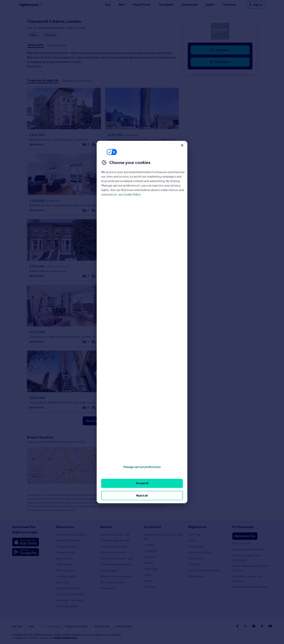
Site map (17, 626)
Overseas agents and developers (246, 558)
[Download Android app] (26, 553)
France (149, 581)
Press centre (197, 546)
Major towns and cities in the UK (163, 537)
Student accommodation (117, 576)
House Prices (142, 5)
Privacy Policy (116, 626)
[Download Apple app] (26, 542)
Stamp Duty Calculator (71, 534)
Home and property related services (250, 568)
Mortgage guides (68, 606)
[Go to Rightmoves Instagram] (254, 626)
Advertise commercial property (247, 579)
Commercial (189, 5)
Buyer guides (65, 558)
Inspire (210, 5)
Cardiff (149, 563)
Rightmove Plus (245, 536)
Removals (63, 582)
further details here (65, 638)
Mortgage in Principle (70, 594)
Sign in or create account (205, 570)
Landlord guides (67, 576)
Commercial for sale (113, 546)
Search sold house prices (117, 564)
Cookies (46, 626)
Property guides (67, 546)
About (192, 540)
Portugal (150, 587)
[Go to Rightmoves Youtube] (270, 626)
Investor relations (200, 552)
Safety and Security (68, 626)
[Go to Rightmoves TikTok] (262, 626)
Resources (65, 527)
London (149, 545)
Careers (194, 564)
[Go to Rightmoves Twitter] (246, 626)
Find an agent (109, 570)
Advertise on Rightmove (248, 549)
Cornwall (150, 551)
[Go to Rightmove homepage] (31, 5)
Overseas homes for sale (117, 558)
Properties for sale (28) (43, 80)
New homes (108, 588)
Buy (108, 5)
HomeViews (196, 576)
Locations (153, 527)
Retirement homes (113, 582)
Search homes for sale (115, 534)
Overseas (229, 5)
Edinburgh (151, 569)
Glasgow (150, 557)
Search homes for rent (115, 540)
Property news (66, 552)
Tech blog (195, 534)
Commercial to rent (113, 552)
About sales (36, 45)
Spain (148, 575)
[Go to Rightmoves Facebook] (237, 626)
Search (106, 527)
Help (32, 626)
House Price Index (68, 540)
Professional (243, 527)
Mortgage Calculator (70, 600)
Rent (122, 5)
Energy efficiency (68, 588)
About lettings (57, 45)
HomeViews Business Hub (250, 587)
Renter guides (65, 570)
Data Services (241, 543)
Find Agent (166, 5)
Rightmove (198, 527)
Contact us (196, 558)
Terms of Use (94, 626)
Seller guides (65, 564)
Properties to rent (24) (77, 81)
